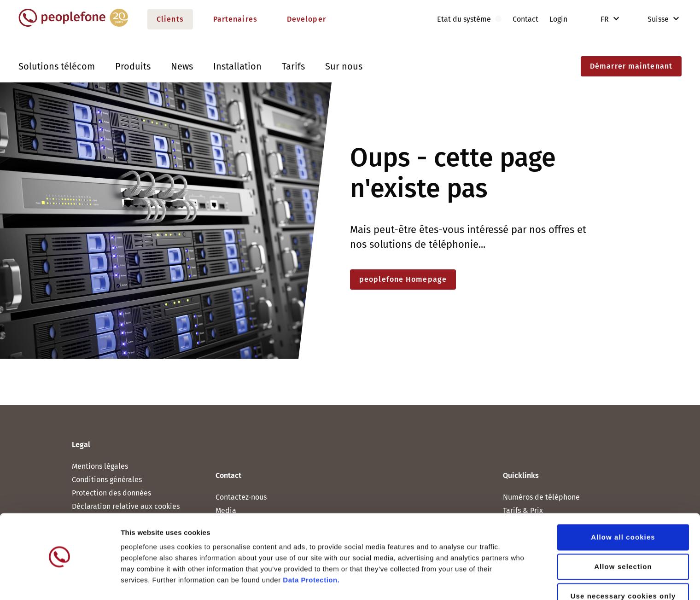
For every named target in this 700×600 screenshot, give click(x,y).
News (182, 66)
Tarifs (293, 66)
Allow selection (623, 539)
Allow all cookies (623, 509)
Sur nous (344, 66)
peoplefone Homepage (403, 279)
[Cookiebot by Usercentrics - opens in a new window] (60, 582)
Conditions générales (107, 480)
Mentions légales (100, 466)
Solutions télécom (57, 66)
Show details (483, 582)
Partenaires (235, 19)
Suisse (652, 19)
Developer (306, 19)
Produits (133, 66)
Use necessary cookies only (623, 568)
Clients (170, 19)
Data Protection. (311, 552)
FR (606, 19)
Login (558, 19)
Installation (237, 66)
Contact (525, 19)
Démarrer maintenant (631, 66)
